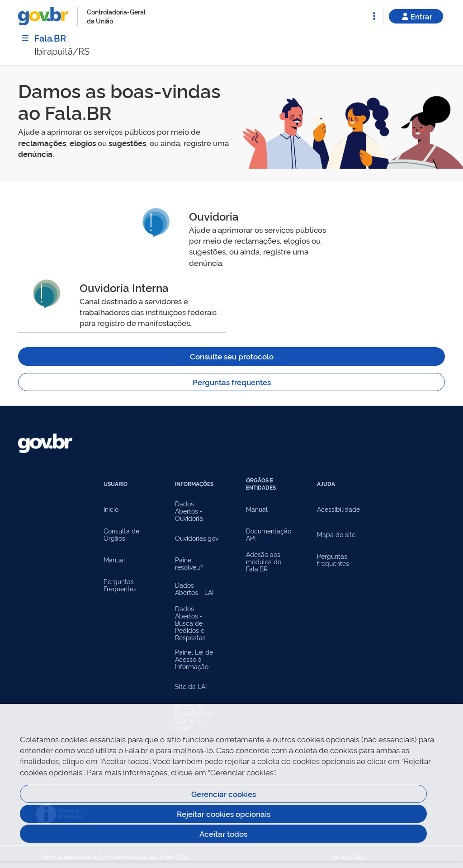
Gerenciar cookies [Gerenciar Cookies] (224, 794)
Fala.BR (50, 38)
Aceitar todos (223, 833)
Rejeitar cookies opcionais (224, 814)
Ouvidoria (214, 216)
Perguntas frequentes (232, 382)
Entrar (416, 16)
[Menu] (25, 38)
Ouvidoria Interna (124, 287)
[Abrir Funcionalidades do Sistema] (374, 16)
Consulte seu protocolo (232, 356)
